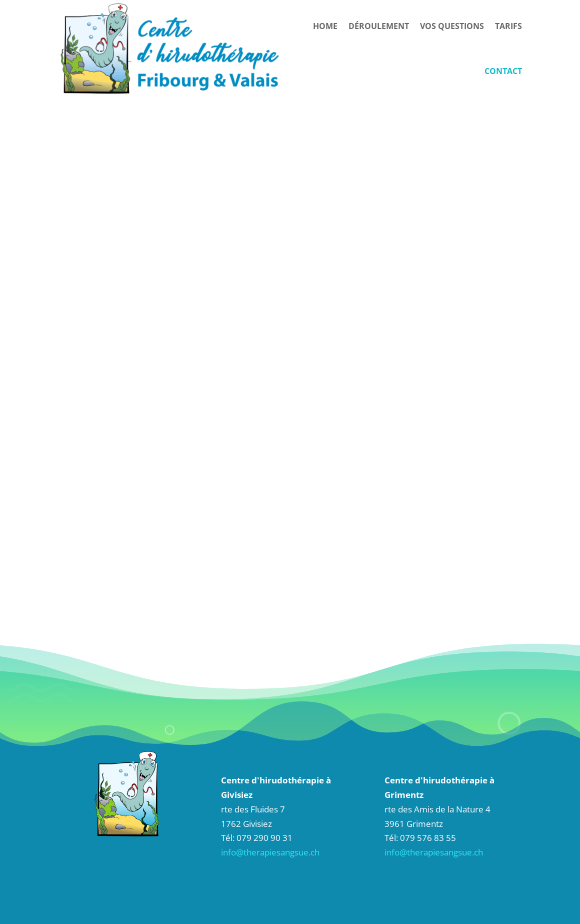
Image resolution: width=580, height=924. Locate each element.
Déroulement (379, 26)
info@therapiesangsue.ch (270, 852)
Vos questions (452, 26)
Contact (503, 71)
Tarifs (508, 26)
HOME (325, 26)
